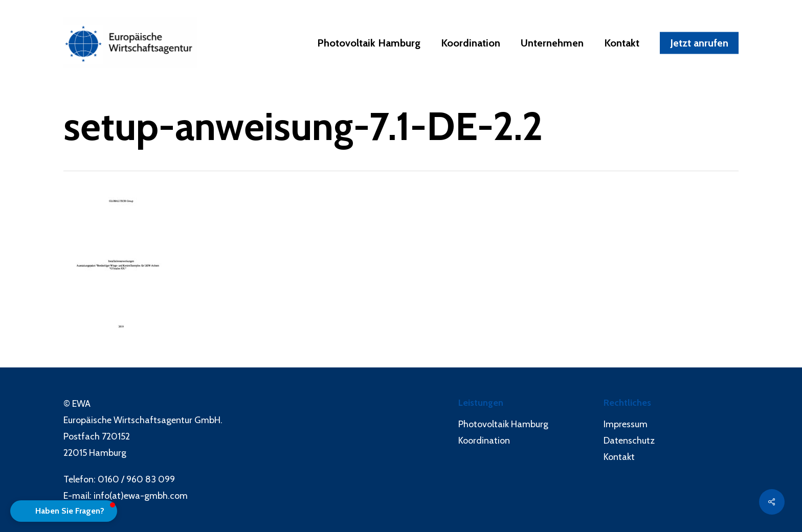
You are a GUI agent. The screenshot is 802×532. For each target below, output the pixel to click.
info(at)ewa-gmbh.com (141, 496)
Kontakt (619, 457)
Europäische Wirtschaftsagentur (128, 420)
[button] (64, 511)
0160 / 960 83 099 (136, 479)
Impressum (626, 424)
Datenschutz (629, 441)
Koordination (484, 441)
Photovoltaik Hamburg (503, 424)
